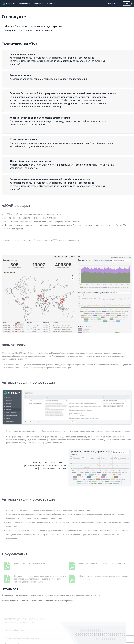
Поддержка (112, 3)
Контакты (51, 3)
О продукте (38, 3)
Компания (24, 4)
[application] (29, 4)
